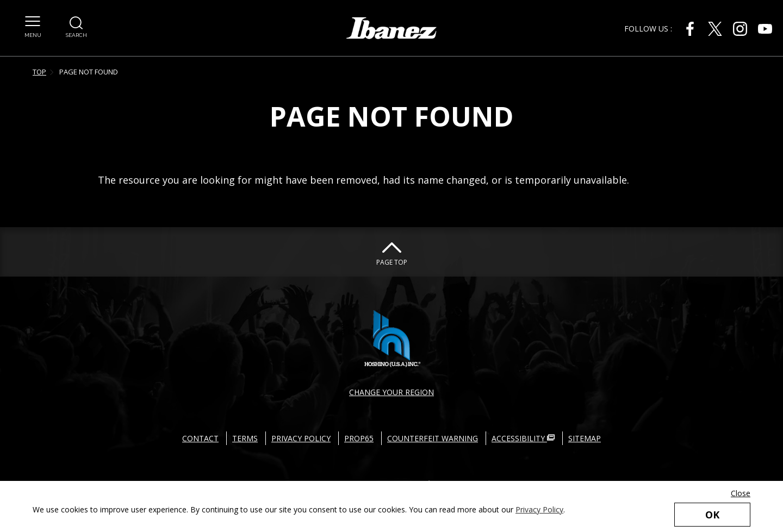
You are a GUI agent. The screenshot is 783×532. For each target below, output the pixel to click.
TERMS (245, 438)
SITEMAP (585, 438)
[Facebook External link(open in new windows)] (690, 29)
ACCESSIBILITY (523, 438)
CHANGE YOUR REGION (391, 392)
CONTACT (200, 438)
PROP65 (359, 438)
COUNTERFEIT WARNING (433, 438)
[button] (33, 21)
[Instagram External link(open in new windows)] (740, 29)
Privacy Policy (539, 509)
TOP (39, 72)
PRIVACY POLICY (301, 438)
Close (741, 493)
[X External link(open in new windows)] (715, 29)
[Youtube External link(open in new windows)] (765, 29)
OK (712, 515)
